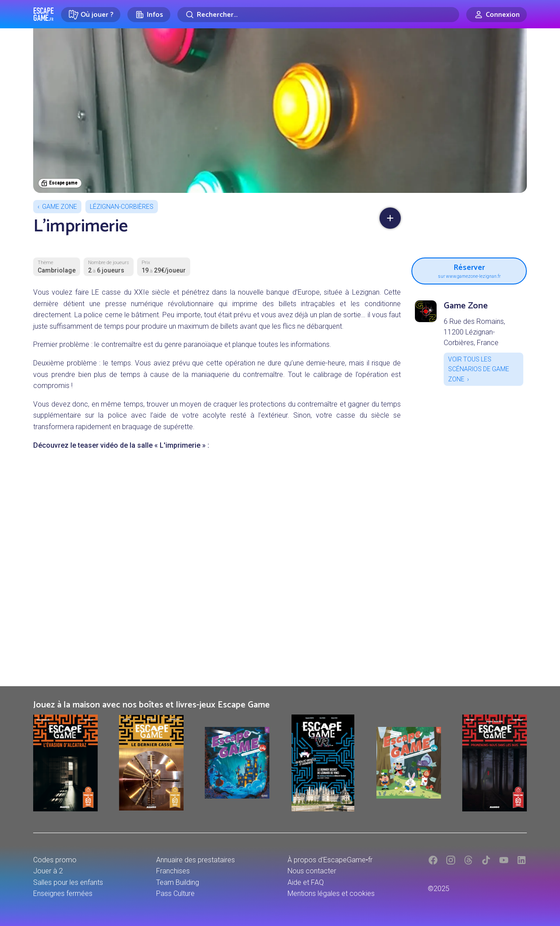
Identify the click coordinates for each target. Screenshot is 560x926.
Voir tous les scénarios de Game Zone (479, 369)
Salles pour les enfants (68, 882)
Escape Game (44, 14)
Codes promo (55, 860)
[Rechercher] (318, 15)
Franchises (173, 871)
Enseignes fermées (63, 893)
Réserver (469, 270)
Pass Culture (175, 893)
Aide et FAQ (306, 882)
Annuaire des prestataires (196, 860)
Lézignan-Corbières (122, 207)
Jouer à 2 (48, 871)
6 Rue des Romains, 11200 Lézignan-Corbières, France (474, 332)
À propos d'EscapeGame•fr (330, 860)
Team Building (178, 882)
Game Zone (59, 207)
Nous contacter (312, 871)
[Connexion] (497, 15)
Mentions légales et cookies (331, 893)
